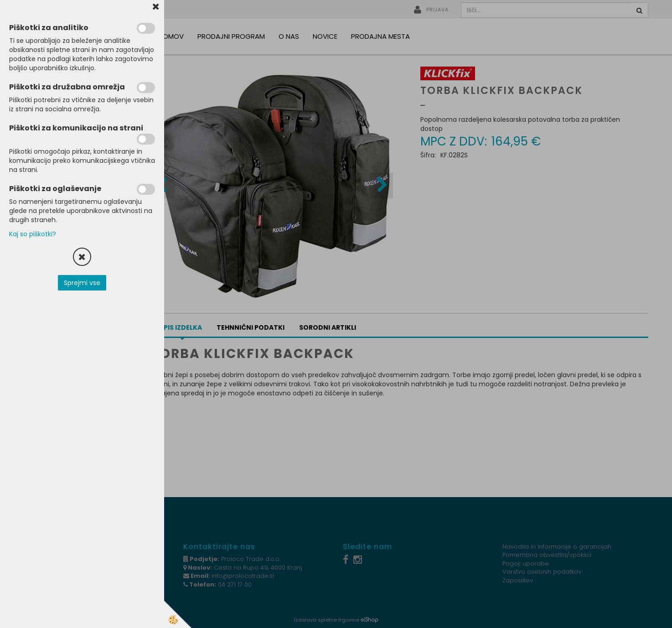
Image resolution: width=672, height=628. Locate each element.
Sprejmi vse (82, 283)
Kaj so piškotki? (33, 234)
